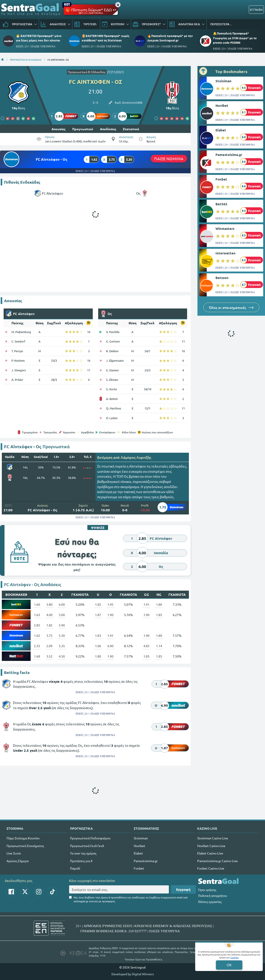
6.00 (62, 604)
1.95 (110, 604)
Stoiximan (223, 81)
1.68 (37, 656)
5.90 (62, 625)
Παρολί (75, 868)
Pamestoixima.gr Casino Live (217, 861)
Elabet (221, 130)
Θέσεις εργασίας (210, 902)
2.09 (49, 646)
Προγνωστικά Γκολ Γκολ (87, 846)
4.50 (62, 656)
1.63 (37, 615)
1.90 (110, 615)
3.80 (49, 604)
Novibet (222, 105)
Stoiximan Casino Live (213, 838)
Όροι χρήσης (207, 890)
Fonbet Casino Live (211, 868)
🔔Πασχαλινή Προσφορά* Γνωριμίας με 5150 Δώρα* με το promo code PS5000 (235, 38)
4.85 (146, 646)
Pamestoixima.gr (229, 155)
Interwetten (225, 253)
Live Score (14, 853)
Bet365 (221, 204)
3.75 (49, 635)
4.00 (49, 615)
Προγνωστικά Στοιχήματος (25, 846)
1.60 (37, 604)
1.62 (37, 635)
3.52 (49, 656)
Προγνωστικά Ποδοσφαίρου (90, 838)
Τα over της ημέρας (83, 853)
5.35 (62, 646)
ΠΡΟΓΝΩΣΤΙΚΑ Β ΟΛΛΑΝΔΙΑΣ (26, 59)
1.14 (159, 646)
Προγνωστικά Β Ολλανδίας (87, 72)
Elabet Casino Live (210, 853)
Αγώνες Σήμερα (18, 861)
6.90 (110, 646)
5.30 (62, 635)
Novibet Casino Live (211, 846)
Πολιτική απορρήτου (213, 895)
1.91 (146, 604)
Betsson (222, 278)
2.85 (37, 625)
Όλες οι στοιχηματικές (231, 307)
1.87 (98, 615)
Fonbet (221, 179)
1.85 (98, 604)
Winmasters (225, 228)
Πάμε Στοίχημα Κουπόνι (23, 838)
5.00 (62, 615)
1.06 (98, 646)
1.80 (159, 604)
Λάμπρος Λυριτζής (136, 457)
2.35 (37, 646)
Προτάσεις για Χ (81, 861)
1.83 (98, 635)
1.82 (49, 625)
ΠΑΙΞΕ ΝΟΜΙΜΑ (169, 159)
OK (229, 965)
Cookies (234, 957)
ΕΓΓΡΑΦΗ (256, 10)
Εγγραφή (183, 889)
